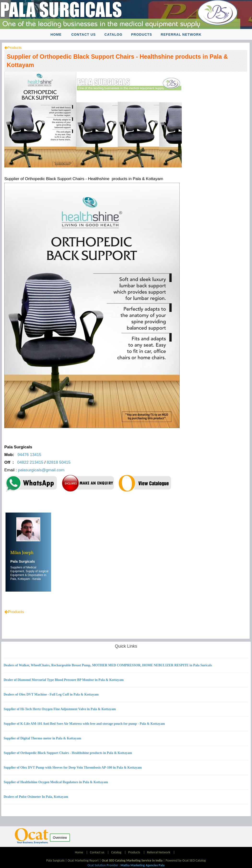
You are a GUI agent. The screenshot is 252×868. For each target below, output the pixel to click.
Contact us (83, 34)
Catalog (113, 34)
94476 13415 (29, 455)
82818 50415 (59, 462)
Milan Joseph (22, 553)
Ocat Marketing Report (83, 860)
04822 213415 (30, 462)
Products (142, 34)
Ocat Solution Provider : (126, 865)
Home (56, 34)
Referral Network (181, 34)
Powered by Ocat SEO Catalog (186, 860)
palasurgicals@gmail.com (42, 470)
